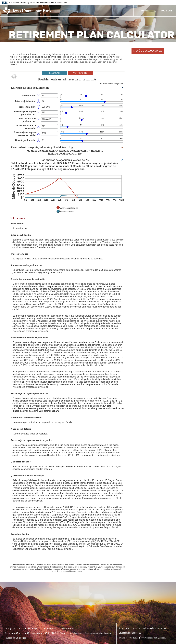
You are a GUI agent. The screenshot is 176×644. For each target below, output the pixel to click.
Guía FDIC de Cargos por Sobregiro (63, 633)
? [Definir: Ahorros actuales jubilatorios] (39, 119)
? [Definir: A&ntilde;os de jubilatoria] (39, 140)
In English (10, 629)
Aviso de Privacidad (28, 629)
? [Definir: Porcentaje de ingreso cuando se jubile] (39, 133)
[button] (67, 88)
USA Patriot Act (50, 629)
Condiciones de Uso (71, 629)
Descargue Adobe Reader (98, 633)
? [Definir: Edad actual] (39, 96)
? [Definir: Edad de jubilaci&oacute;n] (39, 101)
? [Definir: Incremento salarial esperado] (39, 126)
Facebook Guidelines (16, 638)
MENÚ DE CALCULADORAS (148, 51)
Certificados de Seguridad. (154, 638)
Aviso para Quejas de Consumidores (23, 633)
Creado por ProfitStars (129, 638)
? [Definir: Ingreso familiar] (39, 107)
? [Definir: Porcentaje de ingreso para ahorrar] (39, 112)
